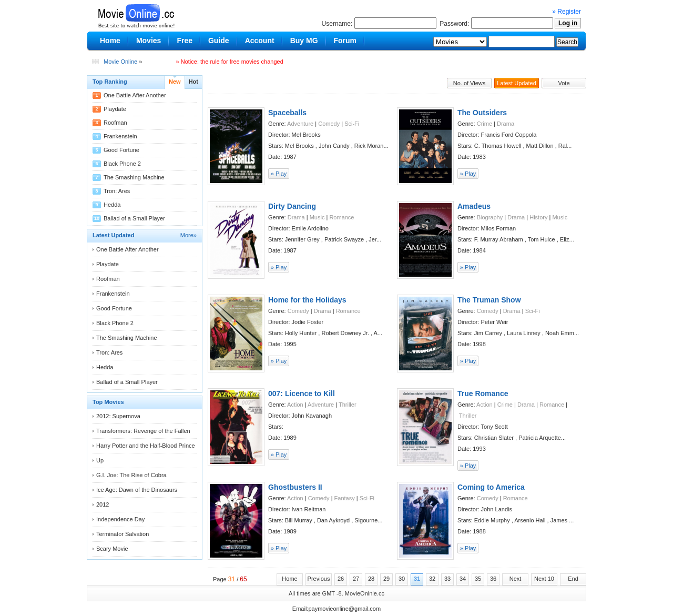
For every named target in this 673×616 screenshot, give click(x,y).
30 (402, 579)
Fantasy (345, 498)
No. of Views (470, 83)
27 (356, 579)
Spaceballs (287, 113)
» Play (279, 174)
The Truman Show (489, 300)
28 (371, 579)
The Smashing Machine (134, 177)
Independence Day (120, 519)
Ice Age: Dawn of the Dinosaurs (137, 490)
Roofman (115, 123)
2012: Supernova (118, 416)
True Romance (483, 393)
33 (447, 579)
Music (317, 217)
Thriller (348, 405)
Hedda (112, 205)
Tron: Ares (117, 191)
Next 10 (544, 579)
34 (463, 579)
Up (100, 460)
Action (295, 405)
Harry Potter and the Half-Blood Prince (146, 446)
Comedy (329, 124)
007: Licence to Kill (302, 393)
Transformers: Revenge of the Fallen (143, 431)
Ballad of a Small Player (134, 218)
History (538, 217)
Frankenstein (120, 136)
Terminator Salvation (123, 534)
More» (188, 235)
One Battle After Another (135, 95)
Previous (319, 579)
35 (478, 579)
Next (516, 579)
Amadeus (474, 206)
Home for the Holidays (307, 300)
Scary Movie (112, 549)
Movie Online (120, 62)
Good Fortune (121, 150)
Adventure (300, 124)
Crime (485, 124)
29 (386, 579)
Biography (490, 217)
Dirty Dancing (292, 206)
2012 (103, 504)
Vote (564, 83)
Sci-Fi (352, 124)
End (573, 579)
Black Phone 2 (122, 164)
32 (432, 579)
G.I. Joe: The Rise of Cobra (131, 475)
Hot (193, 82)
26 (341, 579)
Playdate (115, 109)
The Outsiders (482, 113)
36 (493, 579)
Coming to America (491, 487)
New (175, 82)
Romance (341, 217)
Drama (506, 124)
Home (289, 579)
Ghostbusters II (295, 487)
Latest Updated (517, 83)
